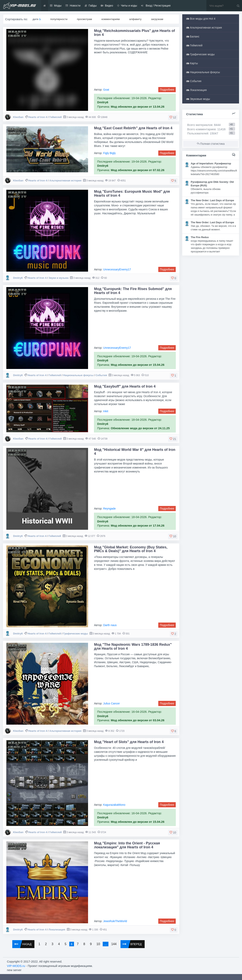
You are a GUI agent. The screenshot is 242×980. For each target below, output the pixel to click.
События (101, 375)
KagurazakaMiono (114, 805)
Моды (56, 6)
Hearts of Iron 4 (38, 117)
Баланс (193, 36)
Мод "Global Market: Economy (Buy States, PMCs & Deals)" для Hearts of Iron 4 (131, 549)
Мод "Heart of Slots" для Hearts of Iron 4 (129, 742)
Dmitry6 (18, 278)
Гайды (91, 6)
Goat (106, 90)
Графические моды (75, 634)
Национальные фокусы (78, 375)
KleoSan (18, 117)
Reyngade (109, 509)
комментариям (111, 19)
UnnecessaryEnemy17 (117, 269)
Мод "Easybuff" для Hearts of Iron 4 (125, 386)
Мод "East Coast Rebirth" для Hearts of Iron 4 (133, 128)
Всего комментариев (201, 129)
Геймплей (56, 117)
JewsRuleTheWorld (115, 921)
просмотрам (84, 19)
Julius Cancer (111, 703)
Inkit (106, 411)
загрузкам (157, 19)
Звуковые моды (198, 99)
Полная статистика (211, 144)
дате (35, 19)
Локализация (57, 930)
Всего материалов (204, 125)
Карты (192, 63)
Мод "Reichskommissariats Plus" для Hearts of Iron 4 (134, 33)
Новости (73, 6)
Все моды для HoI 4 (201, 19)
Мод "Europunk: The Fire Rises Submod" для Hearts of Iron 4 (133, 291)
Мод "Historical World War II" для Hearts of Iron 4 (135, 452)
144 (114, 944)
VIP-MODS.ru (16, 966)
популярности (59, 19)
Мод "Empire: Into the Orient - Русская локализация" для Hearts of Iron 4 (127, 845)
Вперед (131, 944)
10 (98, 944)
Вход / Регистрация (156, 6)
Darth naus (110, 625)
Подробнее (167, 90)
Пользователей (198, 133)
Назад (22, 944)
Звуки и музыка (58, 278)
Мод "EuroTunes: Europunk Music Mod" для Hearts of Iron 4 (132, 194)
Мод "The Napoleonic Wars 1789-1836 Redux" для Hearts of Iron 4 (133, 647)
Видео (107, 6)
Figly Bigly (109, 153)
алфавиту (135, 19)
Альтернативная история (65, 181)
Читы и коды (127, 6)
